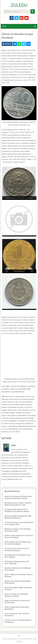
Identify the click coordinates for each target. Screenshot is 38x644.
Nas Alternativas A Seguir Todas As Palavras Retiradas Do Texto (18, 504)
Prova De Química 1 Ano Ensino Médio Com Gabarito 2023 (19, 523)
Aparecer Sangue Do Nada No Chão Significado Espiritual (18, 517)
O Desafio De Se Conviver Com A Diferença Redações (17, 549)
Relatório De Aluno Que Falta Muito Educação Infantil (18, 530)
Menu (4, 26)
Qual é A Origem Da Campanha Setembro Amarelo (16, 595)
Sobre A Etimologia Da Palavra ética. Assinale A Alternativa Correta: (18, 497)
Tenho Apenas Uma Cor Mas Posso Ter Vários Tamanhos (18, 543)
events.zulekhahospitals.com (11, 639)
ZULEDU (19, 5)
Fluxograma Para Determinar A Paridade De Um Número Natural (17, 510)
